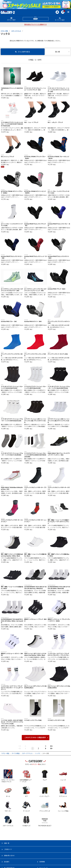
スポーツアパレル (16, 31)
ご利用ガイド (8, 849)
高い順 (57, 52)
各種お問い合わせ (9, 856)
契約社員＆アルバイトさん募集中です (35, 24)
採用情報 (42, 862)
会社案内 (7, 862)
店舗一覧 (7, 843)
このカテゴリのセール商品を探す (35, 737)
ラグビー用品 (4, 31)
